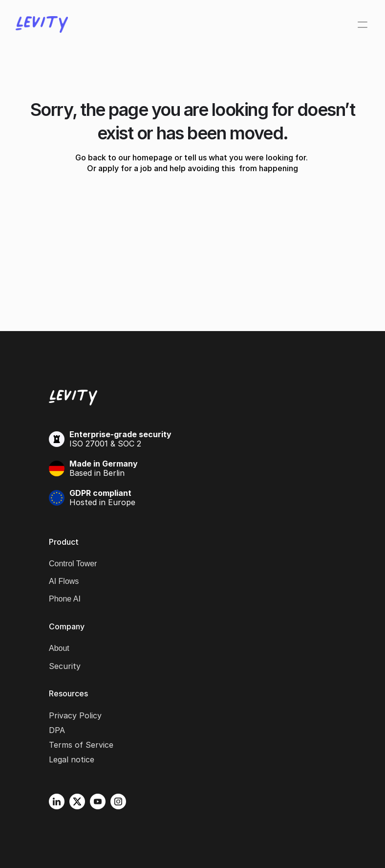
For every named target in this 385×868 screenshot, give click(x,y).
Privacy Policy (75, 715)
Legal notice (72, 759)
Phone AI (65, 599)
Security (65, 666)
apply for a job (125, 168)
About (59, 648)
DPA (57, 730)
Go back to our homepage (124, 157)
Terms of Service (81, 745)
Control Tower (73, 564)
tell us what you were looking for (245, 157)
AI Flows (64, 581)
